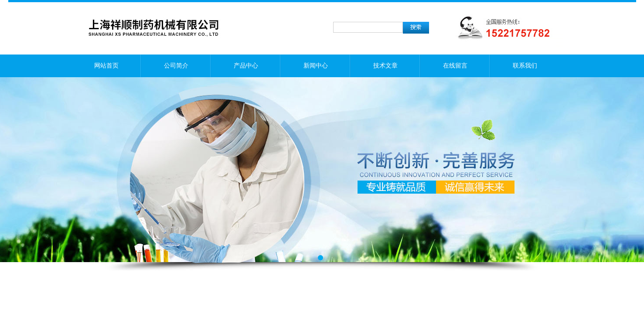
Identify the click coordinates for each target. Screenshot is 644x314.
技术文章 (385, 66)
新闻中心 (316, 66)
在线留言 (455, 66)
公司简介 (176, 66)
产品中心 (246, 66)
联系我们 (525, 66)
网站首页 (106, 66)
